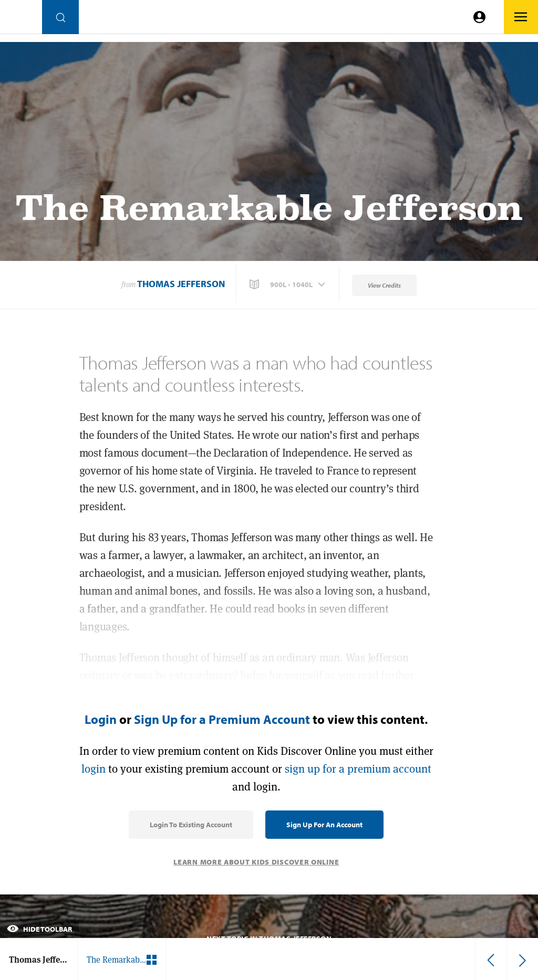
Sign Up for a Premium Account (222, 719)
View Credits (384, 285)
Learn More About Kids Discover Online (256, 862)
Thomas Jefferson (181, 284)
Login (101, 719)
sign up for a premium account (358, 769)
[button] (288, 284)
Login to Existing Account (191, 825)
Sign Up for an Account (324, 825)
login (94, 769)
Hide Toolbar (39, 929)
